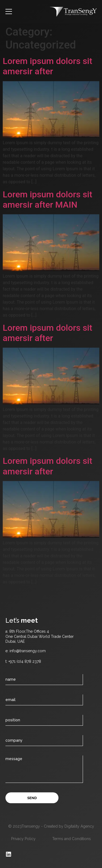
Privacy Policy (23, 839)
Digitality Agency (79, 826)
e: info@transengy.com (26, 651)
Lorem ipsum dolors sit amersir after (47, 66)
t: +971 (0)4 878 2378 (23, 661)
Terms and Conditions (72, 839)
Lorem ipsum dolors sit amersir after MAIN (47, 200)
